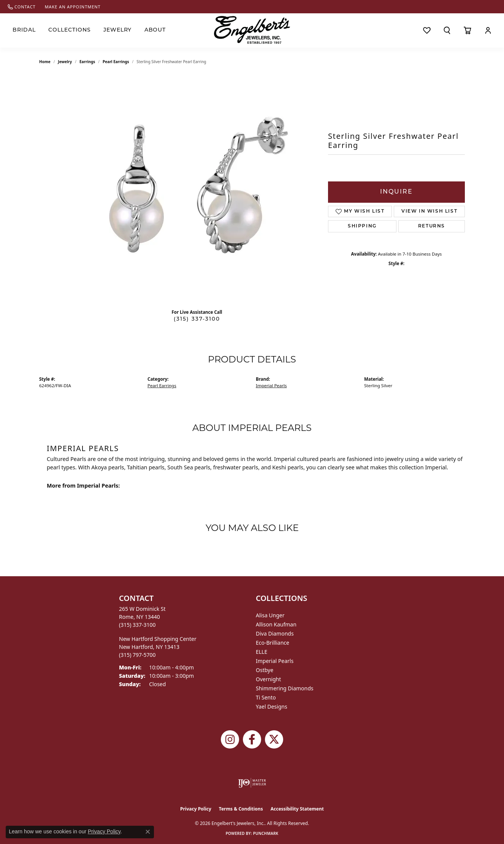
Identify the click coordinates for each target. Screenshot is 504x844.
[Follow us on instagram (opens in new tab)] (230, 739)
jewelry (65, 62)
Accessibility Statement (297, 809)
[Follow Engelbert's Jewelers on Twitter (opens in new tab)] (274, 739)
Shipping (362, 226)
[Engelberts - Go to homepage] (252, 30)
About (155, 30)
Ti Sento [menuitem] (266, 697)
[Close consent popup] (148, 832)
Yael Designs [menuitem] (272, 707)
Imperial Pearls (271, 385)
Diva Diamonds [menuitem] (275, 633)
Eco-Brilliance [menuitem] (273, 643)
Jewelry (118, 30)
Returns (432, 226)
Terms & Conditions (241, 809)
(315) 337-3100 (197, 319)
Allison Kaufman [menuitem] (276, 624)
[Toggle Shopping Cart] (468, 30)
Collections (70, 30)
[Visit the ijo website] (252, 783)
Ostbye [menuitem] (265, 670)
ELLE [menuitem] (262, 652)
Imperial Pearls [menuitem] (275, 661)
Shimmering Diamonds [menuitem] (285, 688)
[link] (22, 7)
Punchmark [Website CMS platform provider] (266, 833)
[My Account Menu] (488, 30)
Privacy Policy (196, 809)
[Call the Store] (137, 625)
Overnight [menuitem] (268, 679)
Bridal (24, 30)
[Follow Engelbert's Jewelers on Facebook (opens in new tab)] (252, 739)
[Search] (447, 30)
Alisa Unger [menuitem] (270, 615)
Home (45, 62)
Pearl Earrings (116, 62)
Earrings (87, 62)
